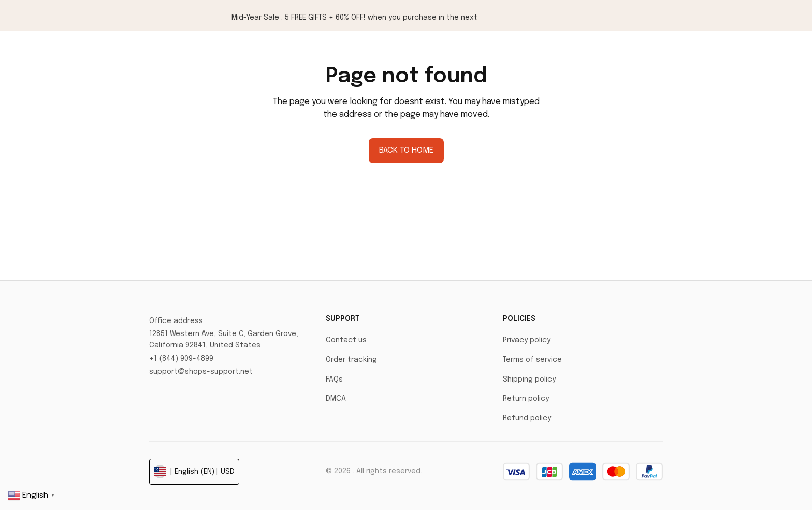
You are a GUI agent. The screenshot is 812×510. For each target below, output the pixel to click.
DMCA (336, 399)
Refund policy (527, 418)
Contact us (346, 340)
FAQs (334, 380)
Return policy (526, 399)
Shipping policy (529, 380)
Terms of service (532, 360)
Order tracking (351, 360)
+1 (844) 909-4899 (181, 359)
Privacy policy (527, 340)
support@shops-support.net (201, 372)
